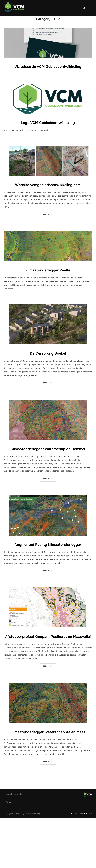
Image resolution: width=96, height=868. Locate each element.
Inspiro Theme (73, 863)
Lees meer (50, 234)
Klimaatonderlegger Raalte (48, 290)
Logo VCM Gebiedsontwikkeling (48, 135)
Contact (10, 852)
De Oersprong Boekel (48, 373)
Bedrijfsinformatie (14, 843)
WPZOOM (88, 863)
